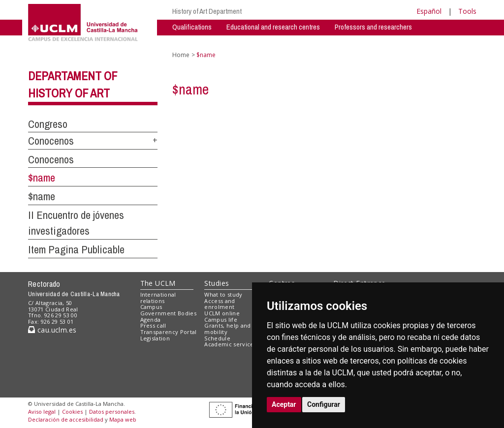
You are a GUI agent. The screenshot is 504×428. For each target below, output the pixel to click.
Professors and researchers (373, 27)
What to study (223, 294)
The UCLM (158, 283)
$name (42, 178)
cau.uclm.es (52, 330)
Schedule (217, 338)
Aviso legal (42, 412)
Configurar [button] (324, 404)
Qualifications (192, 27)
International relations (158, 298)
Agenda (151, 320)
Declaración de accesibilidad (66, 419)
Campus (151, 307)
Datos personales (112, 412)
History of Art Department (207, 11)
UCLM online (222, 313)
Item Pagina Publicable (76, 249)
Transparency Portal (169, 332)
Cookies (72, 412)
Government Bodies (169, 313)
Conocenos (51, 141)
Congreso (48, 124)
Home (181, 55)
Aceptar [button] (284, 404)
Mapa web (123, 419)
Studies (217, 283)
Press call (153, 325)
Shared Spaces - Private (311, 42)
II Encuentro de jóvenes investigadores (76, 223)
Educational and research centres (273, 27)
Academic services (230, 344)
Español (429, 11)
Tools (467, 11)
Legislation (155, 338)
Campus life (221, 320)
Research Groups (197, 42)
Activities (249, 42)
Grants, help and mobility (227, 329)
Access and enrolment (220, 304)
